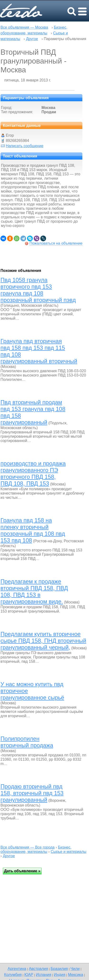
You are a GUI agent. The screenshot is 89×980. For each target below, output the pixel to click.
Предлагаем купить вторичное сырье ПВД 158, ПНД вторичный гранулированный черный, (43, 641)
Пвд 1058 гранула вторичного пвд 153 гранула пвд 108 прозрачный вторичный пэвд (38, 290)
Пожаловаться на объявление (56, 243)
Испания (44, 975)
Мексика (75, 975)
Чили (75, 969)
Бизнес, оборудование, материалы (36, 849)
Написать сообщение (24, 146)
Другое (32, 39)
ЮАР (29, 975)
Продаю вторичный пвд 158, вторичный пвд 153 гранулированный (32, 793)
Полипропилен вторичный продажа (27, 742)
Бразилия (59, 969)
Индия (60, 975)
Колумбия (13, 975)
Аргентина (17, 969)
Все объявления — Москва (24, 27)
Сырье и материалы (69, 852)
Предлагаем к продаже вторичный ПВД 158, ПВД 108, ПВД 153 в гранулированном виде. (34, 591)
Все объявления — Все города (28, 847)
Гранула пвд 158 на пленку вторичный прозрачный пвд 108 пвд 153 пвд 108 (33, 530)
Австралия (38, 969)
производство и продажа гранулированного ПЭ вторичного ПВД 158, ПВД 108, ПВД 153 (33, 473)
